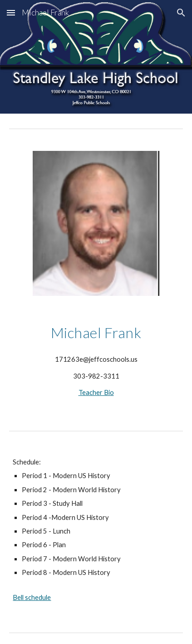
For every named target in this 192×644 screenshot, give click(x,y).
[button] (11, 12)
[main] (96, 333)
